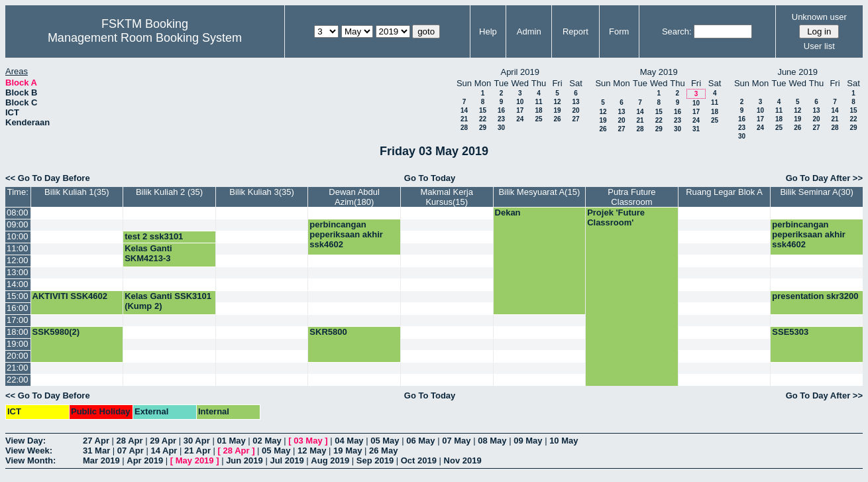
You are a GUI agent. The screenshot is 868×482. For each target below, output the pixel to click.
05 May (385, 441)
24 (520, 119)
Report (575, 31)
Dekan (508, 212)
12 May (312, 451)
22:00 (18, 380)
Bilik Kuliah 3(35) (262, 192)
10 (520, 102)
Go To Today (430, 178)
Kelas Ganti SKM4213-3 (148, 253)
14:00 (18, 284)
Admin (529, 31)
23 (501, 119)
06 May (420, 441)
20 (575, 110)
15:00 (18, 296)
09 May (528, 441)
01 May (231, 441)
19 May (348, 451)
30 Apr (197, 441)
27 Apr (96, 441)
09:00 (18, 224)
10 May (564, 441)
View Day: (26, 441)
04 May (349, 441)
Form (619, 31)
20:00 (18, 356)
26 (557, 119)
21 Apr (197, 451)
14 (464, 110)
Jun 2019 (244, 460)
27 (575, 119)
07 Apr (131, 451)
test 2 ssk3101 (154, 236)
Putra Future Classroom (631, 197)
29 (483, 128)
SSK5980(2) (56, 332)
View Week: (29, 451)
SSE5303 (790, 332)
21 (464, 119)
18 (538, 110)
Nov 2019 (463, 460)
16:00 (18, 308)
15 (483, 110)
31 (696, 129)
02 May (267, 441)
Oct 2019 (419, 460)
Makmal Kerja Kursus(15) (447, 197)
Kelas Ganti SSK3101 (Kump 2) (168, 301)
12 (557, 102)
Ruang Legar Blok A (724, 192)
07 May (456, 441)
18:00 (18, 332)
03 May (308, 441)
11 (538, 102)
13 (575, 102)
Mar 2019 (101, 460)
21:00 (18, 368)
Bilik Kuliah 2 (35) (169, 192)
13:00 (18, 272)
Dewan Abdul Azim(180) (354, 197)
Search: (677, 31)
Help (488, 31)
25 (538, 119)
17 (520, 110)
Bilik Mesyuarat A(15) (539, 192)
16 (501, 110)
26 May (383, 451)
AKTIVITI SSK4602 (70, 296)
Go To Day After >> (824, 178)
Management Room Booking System (145, 38)
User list (819, 46)
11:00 (18, 248)
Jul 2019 (287, 460)
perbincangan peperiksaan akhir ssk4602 (346, 234)
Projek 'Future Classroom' (616, 217)
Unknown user (819, 17)
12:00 (18, 260)
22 (483, 119)
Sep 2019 (375, 460)
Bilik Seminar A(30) (817, 192)
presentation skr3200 (815, 296)
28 (464, 128)
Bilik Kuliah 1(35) (77, 192)
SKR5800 (328, 332)
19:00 (18, 344)
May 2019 (195, 460)
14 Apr (164, 451)
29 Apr (163, 441)
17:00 (18, 320)
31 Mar (96, 451)
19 (557, 110)
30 (501, 128)
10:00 (18, 236)
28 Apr (130, 441)
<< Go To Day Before (48, 178)
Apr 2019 (145, 460)
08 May (492, 441)
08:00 (18, 212)
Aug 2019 (330, 460)
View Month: (30, 460)
